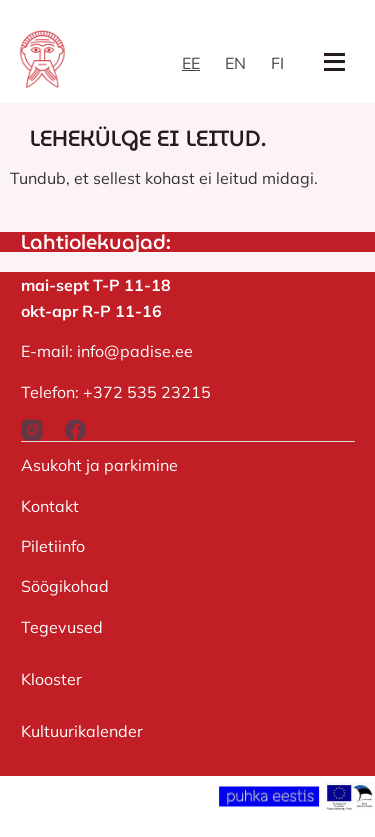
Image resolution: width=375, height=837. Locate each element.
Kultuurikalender (82, 731)
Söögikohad (65, 586)
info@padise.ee (135, 351)
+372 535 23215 (147, 392)
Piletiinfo (53, 546)
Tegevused (62, 627)
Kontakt (50, 506)
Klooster (51, 679)
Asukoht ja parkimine (99, 465)
